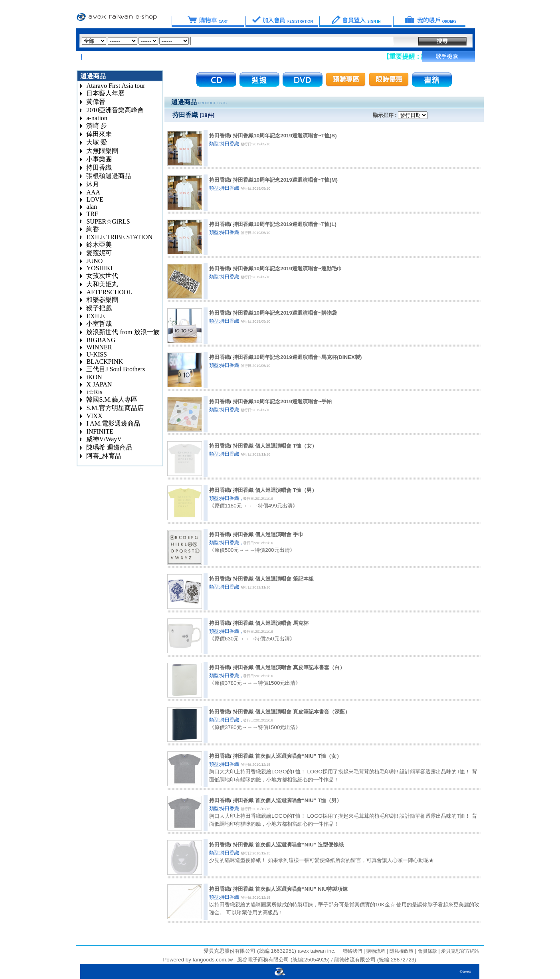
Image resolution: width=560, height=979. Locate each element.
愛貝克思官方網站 (460, 951)
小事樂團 (99, 159)
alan (92, 207)
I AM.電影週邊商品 (113, 423)
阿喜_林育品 (104, 456)
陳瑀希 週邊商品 (109, 447)
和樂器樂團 (102, 300)
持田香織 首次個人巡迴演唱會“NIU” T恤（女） (287, 756)
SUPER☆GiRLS (108, 221)
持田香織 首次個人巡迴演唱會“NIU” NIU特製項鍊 (290, 889)
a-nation (97, 118)
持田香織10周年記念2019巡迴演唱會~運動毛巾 (287, 269)
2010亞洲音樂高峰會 (115, 110)
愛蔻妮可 (99, 253)
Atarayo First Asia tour (116, 86)
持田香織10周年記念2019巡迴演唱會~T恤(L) (284, 224)
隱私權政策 (401, 951)
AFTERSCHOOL (109, 292)
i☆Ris (94, 392)
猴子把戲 (99, 308)
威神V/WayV (104, 439)
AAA (93, 192)
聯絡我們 (352, 951)
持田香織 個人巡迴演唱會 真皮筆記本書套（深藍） (291, 712)
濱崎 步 (97, 126)
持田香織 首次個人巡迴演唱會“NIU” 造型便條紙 (288, 845)
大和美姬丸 (102, 284)
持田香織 (99, 167)
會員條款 (426, 951)
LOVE (95, 199)
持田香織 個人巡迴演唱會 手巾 (268, 534)
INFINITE (100, 431)
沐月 (93, 184)
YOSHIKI (99, 268)
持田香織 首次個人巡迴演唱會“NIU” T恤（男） (287, 800)
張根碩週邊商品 (109, 176)
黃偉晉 (96, 102)
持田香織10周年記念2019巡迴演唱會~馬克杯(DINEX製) (297, 357)
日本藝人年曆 (105, 93)
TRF (92, 214)
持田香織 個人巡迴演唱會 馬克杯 (270, 623)
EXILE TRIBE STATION (119, 237)
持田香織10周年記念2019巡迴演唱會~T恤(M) (285, 180)
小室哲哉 (99, 324)
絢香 (93, 229)
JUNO (94, 261)
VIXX (94, 416)
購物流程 (375, 951)
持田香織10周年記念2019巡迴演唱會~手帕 (282, 401)
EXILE (95, 316)
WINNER (99, 347)
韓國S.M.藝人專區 (112, 399)
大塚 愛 (97, 142)
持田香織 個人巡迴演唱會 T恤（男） (275, 490)
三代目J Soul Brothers (116, 369)
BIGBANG (101, 340)
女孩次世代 (102, 276)
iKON (94, 377)
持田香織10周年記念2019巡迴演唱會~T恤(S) (285, 136)
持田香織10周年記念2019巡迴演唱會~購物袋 (285, 313)
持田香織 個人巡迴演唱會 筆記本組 (273, 579)
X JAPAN (99, 384)
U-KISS (97, 354)
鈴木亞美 (99, 245)
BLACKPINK (105, 362)
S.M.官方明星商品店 (115, 408)
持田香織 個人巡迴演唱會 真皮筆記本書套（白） (289, 667)
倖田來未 (99, 134)
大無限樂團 (102, 151)
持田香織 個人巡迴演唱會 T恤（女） (275, 446)
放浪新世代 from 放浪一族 (123, 332)
